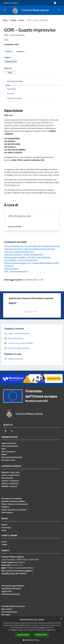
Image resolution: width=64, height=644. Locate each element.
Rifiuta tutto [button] (41, 635)
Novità (13, 20)
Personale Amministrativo (12, 457)
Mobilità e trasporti (9, 486)
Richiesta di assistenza (11, 594)
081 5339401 (21, 573)
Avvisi (21, 20)
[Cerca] (59, 10)
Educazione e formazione (11, 498)
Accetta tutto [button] (23, 635)
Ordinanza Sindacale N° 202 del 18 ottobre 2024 (24, 254)
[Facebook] (6, 431)
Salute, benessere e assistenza (14, 510)
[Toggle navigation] (5, 10)
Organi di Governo (9, 443)
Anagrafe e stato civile (10, 472)
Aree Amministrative (10, 446)
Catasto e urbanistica (10, 483)
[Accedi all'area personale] (55, 3)
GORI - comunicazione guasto (16, 271)
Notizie (4, 525)
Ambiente (5, 507)
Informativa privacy (9, 612)
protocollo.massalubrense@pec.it (19, 571)
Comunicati (6, 527)
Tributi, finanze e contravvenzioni (15, 504)
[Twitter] (12, 431)
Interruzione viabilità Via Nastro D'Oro (19, 252)
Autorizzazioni (7, 512)
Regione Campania (11, 3)
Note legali (6, 615)
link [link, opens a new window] (54, 630)
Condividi (10, 52)
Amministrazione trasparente (13, 606)
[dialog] (32, 630)
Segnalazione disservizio (11, 588)
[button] (32, 640)
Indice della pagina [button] (15, 81)
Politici (4, 454)
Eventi (4, 542)
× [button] (61, 619)
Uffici (4, 449)
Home (5, 20)
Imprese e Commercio (10, 481)
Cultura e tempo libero (10, 475)
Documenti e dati (8, 460)
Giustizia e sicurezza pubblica (13, 501)
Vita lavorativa (7, 478)
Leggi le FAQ (6, 591)
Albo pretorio (7, 609)
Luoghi (4, 544)
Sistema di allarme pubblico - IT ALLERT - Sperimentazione (27, 257)
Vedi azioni (22, 52)
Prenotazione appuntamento (13, 586)
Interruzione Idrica (11, 268)
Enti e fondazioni (8, 452)
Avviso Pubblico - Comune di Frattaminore (21, 260)
